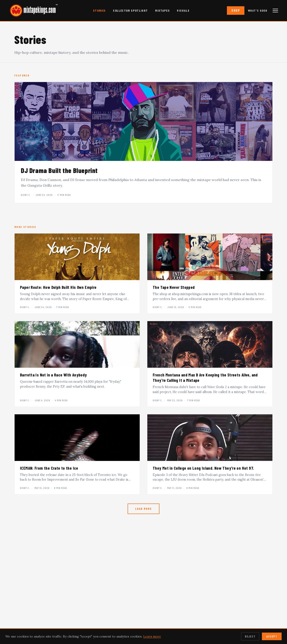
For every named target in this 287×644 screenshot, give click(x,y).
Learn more (152, 636)
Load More (143, 509)
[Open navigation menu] (275, 11)
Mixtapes (162, 10)
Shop (236, 10)
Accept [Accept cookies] (272, 636)
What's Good (258, 10)
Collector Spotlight (130, 10)
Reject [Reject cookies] (250, 636)
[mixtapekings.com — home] (31, 11)
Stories (99, 10)
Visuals (183, 10)
